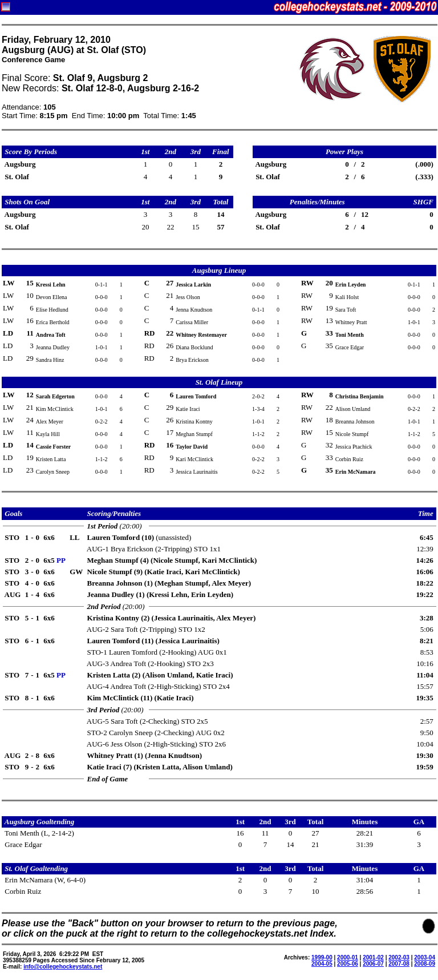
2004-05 (322, 964)
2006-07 (373, 964)
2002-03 (399, 957)
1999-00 (322, 957)
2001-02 (373, 957)
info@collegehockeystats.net (63, 967)
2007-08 (399, 964)
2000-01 (348, 957)
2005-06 (348, 964)
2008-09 (425, 964)
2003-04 (425, 957)
